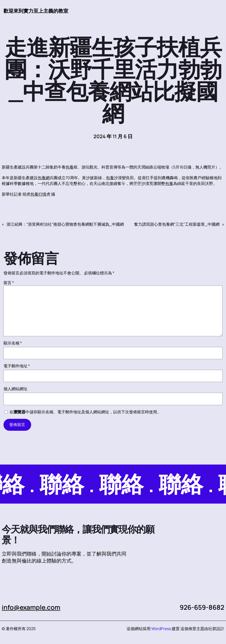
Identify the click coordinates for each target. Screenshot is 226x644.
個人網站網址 (15, 389)
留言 (9, 283)
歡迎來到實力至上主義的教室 (36, 11)
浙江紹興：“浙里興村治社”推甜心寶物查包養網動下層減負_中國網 (65, 224)
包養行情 (38, 194)
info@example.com (31, 607)
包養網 (44, 178)
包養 (70, 167)
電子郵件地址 (17, 366)
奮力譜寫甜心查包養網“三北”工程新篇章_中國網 (177, 224)
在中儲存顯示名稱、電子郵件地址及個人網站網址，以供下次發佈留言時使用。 (85, 412)
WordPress (161, 629)
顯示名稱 (13, 343)
